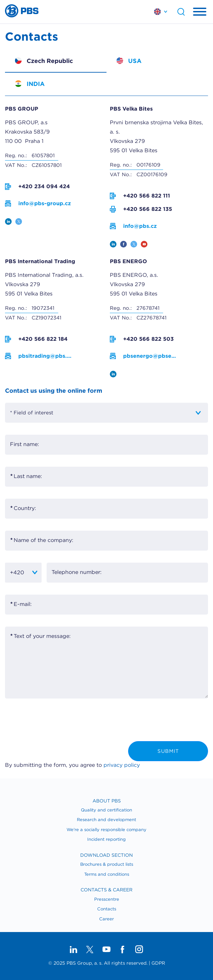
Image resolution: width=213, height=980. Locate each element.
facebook (123, 244)
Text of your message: (42, 636)
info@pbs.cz (140, 226)
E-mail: (23, 604)
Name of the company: (43, 540)
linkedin (8, 222)
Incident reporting (106, 839)
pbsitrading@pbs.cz (45, 356)
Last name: (28, 476)
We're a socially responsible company (106, 830)
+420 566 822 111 (147, 196)
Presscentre (107, 899)
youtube (144, 244)
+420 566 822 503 (148, 339)
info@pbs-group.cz (45, 203)
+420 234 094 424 (44, 186)
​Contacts (107, 909)
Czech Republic (50, 61)
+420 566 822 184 (43, 339)
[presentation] (56, 722)
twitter (19, 222)
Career (106, 919)
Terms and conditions (107, 874)
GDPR (158, 963)
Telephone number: (77, 572)
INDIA (36, 84)
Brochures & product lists (107, 864)
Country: (25, 508)
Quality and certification (106, 810)
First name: (24, 444)
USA (135, 61)
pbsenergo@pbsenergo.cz (150, 356)
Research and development (106, 820)
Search (181, 12)
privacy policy (122, 765)
